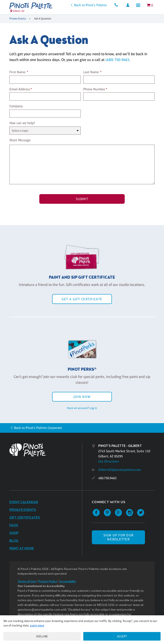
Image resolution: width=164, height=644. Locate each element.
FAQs (14, 525)
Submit (82, 199)
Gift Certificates (25, 518)
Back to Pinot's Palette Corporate (38, 428)
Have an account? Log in (82, 408)
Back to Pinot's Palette (90, 5)
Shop (14, 533)
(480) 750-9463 (117, 60)
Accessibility (68, 582)
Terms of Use (27, 582)
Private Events (18, 19)
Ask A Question (43, 19)
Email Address (20, 89)
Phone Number (94, 89)
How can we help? (22, 123)
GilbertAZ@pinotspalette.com (120, 470)
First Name (17, 72)
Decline (42, 636)
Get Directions (109, 461)
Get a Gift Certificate (82, 299)
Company (16, 106)
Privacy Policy (48, 582)
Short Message (20, 140)
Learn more (37, 625)
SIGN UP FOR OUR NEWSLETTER (118, 537)
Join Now (82, 397)
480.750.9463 (107, 478)
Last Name (91, 72)
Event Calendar (24, 502)
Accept (122, 636)
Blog (14, 541)
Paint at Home (22, 548)
